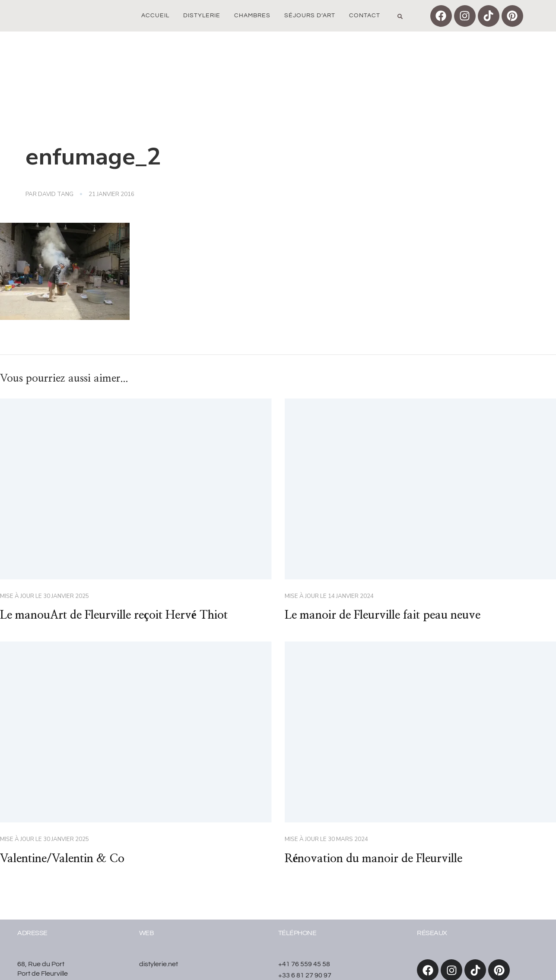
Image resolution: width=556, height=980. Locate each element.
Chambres (252, 16)
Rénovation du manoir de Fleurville (374, 859)
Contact (365, 16)
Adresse (32, 933)
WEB (147, 933)
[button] (400, 16)
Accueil (155, 16)
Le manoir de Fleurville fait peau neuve (383, 615)
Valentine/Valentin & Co (62, 859)
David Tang (56, 194)
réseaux (432, 933)
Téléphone (297, 933)
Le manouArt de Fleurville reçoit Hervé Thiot (114, 615)
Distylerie (202, 16)
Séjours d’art (310, 16)
